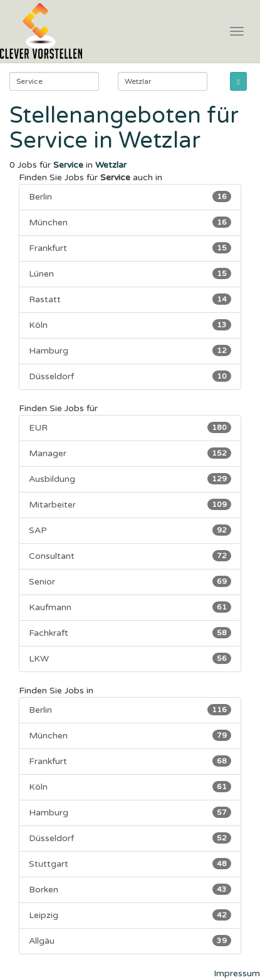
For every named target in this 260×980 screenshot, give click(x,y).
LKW (130, 658)
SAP (130, 530)
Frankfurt (130, 248)
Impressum (237, 973)
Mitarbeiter (130, 504)
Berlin (130, 197)
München (130, 222)
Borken (130, 889)
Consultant (130, 556)
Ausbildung (130, 479)
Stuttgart (130, 864)
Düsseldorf (130, 376)
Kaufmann (130, 607)
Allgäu (130, 941)
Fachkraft (130, 633)
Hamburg (130, 350)
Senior (130, 581)
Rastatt (130, 299)
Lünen (130, 273)
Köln (130, 325)
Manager (130, 453)
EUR (130, 427)
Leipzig (130, 915)
